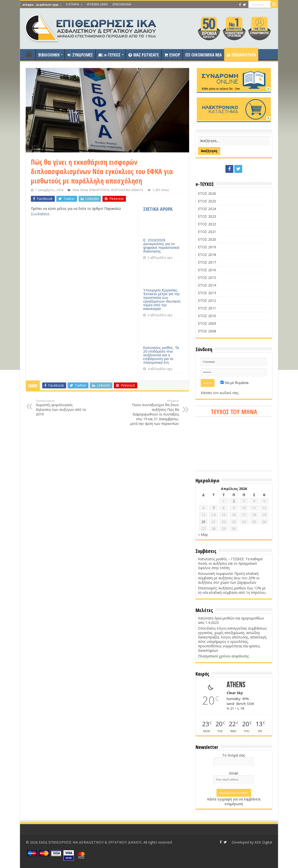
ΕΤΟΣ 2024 (207, 209)
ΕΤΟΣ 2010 (207, 316)
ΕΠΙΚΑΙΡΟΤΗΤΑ (241, 55)
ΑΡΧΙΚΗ (29, 54)
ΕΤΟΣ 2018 (207, 255)
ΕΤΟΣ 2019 (207, 247)
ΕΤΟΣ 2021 (207, 232)
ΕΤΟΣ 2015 (207, 278)
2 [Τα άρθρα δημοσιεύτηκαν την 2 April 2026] (234, 501)
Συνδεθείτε (41, 214)
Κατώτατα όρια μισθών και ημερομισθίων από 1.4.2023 (231, 620)
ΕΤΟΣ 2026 (207, 193)
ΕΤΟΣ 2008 (207, 331)
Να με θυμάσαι (235, 383)
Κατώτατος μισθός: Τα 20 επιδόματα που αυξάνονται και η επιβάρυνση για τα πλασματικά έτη (161, 355)
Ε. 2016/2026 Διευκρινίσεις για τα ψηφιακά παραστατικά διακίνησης (161, 246)
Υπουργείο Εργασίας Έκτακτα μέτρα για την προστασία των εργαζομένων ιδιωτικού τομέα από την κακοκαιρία (162, 299)
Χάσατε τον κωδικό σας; (220, 393)
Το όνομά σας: (234, 755)
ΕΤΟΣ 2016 (207, 270)
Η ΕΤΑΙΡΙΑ (73, 4)
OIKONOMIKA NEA (204, 55)
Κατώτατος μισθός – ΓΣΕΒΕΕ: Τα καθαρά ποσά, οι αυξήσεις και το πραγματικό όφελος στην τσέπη (230, 563)
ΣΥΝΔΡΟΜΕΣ (80, 55)
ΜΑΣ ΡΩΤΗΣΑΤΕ (144, 55)
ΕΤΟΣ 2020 (207, 239)
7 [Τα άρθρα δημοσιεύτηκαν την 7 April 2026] (214, 508)
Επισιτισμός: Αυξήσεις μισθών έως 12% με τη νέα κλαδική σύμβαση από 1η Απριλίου (232, 590)
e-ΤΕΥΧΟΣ (109, 55)
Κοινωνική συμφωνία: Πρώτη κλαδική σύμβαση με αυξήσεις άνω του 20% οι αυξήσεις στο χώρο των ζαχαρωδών (229, 578)
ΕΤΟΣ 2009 (207, 323)
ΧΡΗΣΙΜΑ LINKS (97, 4)
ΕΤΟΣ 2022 (207, 224)
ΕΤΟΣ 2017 (207, 262)
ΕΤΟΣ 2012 (207, 300)
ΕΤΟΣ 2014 (207, 285)
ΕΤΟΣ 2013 (207, 293)
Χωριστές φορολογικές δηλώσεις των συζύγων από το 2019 (61, 408)
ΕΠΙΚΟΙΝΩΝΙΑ (122, 4)
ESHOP (172, 55)
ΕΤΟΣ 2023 (207, 216)
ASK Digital (263, 842)
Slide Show (80, 190)
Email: (234, 773)
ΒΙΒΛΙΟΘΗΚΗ (49, 55)
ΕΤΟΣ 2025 (207, 201)
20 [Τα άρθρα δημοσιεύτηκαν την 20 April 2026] (203, 522)
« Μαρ (203, 534)
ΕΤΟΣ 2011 (207, 308)
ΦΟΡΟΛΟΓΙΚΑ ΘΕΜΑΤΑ (127, 190)
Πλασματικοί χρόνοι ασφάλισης (223, 656)
